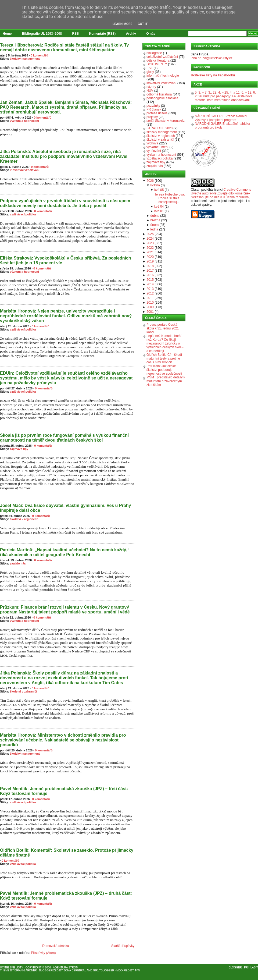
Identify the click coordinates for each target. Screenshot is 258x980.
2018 (150, 266)
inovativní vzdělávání (25, 170)
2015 (150, 280)
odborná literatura (159, 94)
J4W (137, 970)
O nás (151, 34)
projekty (152, 117)
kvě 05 (159, 190)
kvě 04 (159, 207)
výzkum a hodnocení (24, 121)
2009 (150, 307)
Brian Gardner (26, 970)
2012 (150, 293)
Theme (5, 970)
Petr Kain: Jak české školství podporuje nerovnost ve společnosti (164, 370)
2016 (150, 275)
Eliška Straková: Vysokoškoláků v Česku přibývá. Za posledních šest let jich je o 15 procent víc (66, 260)
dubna (155, 216)
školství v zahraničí (24, 691)
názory (151, 87)
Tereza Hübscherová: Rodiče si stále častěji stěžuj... (169, 198)
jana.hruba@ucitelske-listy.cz (212, 58)
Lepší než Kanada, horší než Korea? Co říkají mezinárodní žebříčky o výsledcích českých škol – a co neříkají (165, 343)
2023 (150, 243)
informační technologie (163, 76)
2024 (150, 239)
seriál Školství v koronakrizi (166, 121)
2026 (150, 181)
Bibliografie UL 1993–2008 (42, 34)
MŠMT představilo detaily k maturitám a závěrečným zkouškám (166, 381)
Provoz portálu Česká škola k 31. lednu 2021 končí (163, 328)
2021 (150, 252)
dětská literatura (158, 61)
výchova (152, 143)
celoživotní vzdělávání (162, 57)
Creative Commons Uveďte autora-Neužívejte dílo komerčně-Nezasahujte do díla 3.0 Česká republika (221, 193)
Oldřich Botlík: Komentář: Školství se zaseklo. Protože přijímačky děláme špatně (67, 853)
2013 (150, 289)
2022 (150, 248)
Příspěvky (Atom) (43, 953)
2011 (150, 298)
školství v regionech (24, 519)
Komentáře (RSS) (103, 34)
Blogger (235, 967)
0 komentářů (39, 55)
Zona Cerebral (75, 970)
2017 (150, 271)
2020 (150, 257)
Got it (143, 24)
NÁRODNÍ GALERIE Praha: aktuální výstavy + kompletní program (221, 118)
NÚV (150, 91)
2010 (150, 303)
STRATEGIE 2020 (160, 128)
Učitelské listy (12, 967)
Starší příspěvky (123, 946)
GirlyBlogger (104, 970)
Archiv (131, 34)
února (155, 225)
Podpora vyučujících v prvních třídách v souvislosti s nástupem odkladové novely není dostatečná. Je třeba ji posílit (65, 203)
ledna (154, 229)
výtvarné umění (157, 147)
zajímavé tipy (19, 449)
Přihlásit (251, 967)
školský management (25, 59)
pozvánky (153, 106)
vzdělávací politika (23, 214)
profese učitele (157, 113)
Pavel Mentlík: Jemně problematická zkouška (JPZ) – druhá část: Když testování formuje (66, 896)
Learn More (123, 24)
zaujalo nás (18, 563)
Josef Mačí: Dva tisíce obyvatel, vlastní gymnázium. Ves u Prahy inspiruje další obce (65, 508)
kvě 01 (159, 211)
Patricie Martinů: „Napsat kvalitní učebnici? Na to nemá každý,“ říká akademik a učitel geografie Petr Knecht (65, 552)
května (155, 185)
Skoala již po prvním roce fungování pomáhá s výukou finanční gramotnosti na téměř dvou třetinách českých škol (64, 438)
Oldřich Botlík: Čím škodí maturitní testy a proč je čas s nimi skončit (164, 358)
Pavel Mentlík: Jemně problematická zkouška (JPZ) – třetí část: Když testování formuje (64, 791)
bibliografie (154, 53)
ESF (150, 68)
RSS (76, 34)
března (155, 220)
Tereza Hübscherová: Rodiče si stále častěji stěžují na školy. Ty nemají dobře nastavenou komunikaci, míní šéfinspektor (64, 47)
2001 (150, 312)
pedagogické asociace (162, 98)
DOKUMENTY (157, 64)
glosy (150, 72)
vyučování (154, 151)
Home (7, 34)
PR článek (154, 109)
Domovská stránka (55, 946)
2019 (150, 261)
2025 (150, 234)
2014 (150, 284)
